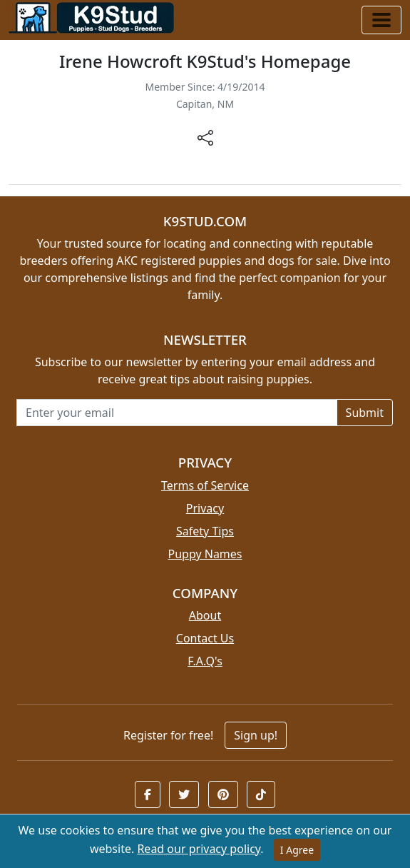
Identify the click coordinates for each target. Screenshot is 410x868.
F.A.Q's (205, 661)
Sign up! (256, 735)
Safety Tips (205, 531)
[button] (148, 794)
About (205, 615)
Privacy (205, 508)
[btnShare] (205, 137)
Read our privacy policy (199, 849)
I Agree (297, 850)
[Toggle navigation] (381, 20)
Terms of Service (205, 485)
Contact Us (205, 638)
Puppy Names (205, 554)
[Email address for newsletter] (177, 413)
